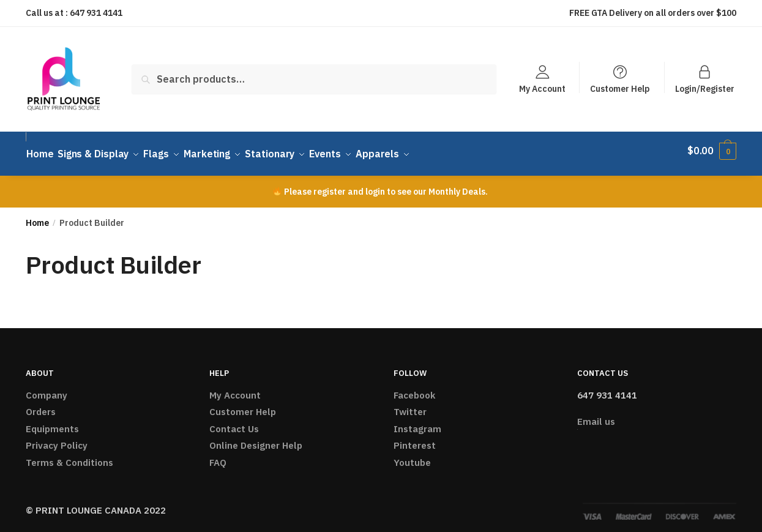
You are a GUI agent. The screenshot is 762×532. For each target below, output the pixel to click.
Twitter (410, 405)
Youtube (412, 455)
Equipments (52, 421)
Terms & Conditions (69, 455)
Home (37, 216)
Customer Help (620, 88)
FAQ (218, 455)
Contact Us (234, 421)
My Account (542, 88)
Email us (596, 415)
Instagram (417, 421)
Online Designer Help (256, 439)
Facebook (414, 388)
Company (47, 388)
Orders (41, 405)
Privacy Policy (57, 439)
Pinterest (415, 439)
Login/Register (705, 88)
